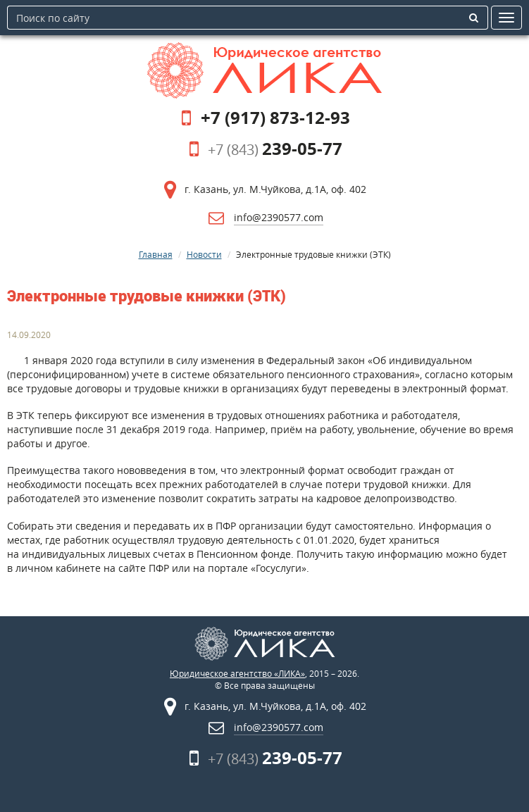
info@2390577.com (279, 217)
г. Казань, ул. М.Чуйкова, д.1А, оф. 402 (275, 189)
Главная (156, 254)
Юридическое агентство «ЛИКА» (237, 674)
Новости (204, 254)
